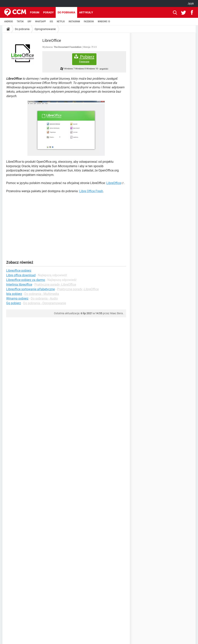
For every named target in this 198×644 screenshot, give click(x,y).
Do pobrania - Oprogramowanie (45, 303)
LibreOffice (114, 183)
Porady (48, 12)
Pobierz (84, 59)
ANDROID (9, 22)
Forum (35, 12)
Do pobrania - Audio (44, 298)
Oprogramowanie (45, 29)
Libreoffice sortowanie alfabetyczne (30, 289)
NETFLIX (61, 22)
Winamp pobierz (17, 298)
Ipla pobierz (14, 294)
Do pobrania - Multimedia (42, 294)
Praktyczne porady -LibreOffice (55, 285)
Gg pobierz (14, 303)
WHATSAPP (41, 22)
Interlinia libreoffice (19, 285)
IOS (51, 22)
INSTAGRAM (74, 22)
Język (191, 3)
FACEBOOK (89, 22)
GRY (29, 22)
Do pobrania (66, 12)
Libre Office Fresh (91, 191)
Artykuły (86, 12)
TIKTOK (20, 22)
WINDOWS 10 (104, 22)
